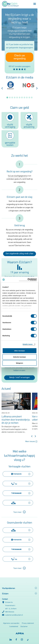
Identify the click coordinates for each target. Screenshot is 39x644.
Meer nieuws (31, 442)
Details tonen (28, 344)
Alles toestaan (20, 351)
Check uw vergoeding (20, 57)
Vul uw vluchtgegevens (17, 176)
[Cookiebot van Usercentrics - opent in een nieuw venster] (28, 280)
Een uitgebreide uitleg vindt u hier (20, 254)
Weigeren (19, 363)
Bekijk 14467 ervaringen (20, 378)
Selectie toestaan (19, 357)
